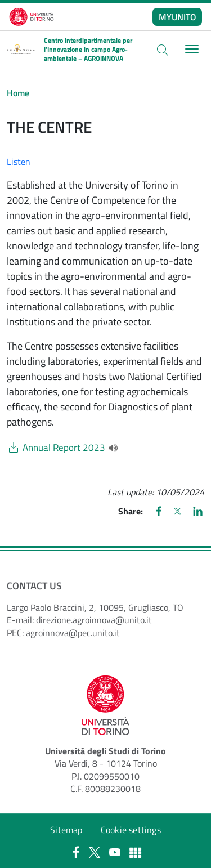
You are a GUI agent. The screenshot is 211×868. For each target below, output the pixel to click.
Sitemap (66, 830)
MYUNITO (178, 17)
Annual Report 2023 (64, 448)
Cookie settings (131, 830)
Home (18, 93)
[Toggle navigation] (190, 49)
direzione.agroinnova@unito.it (94, 620)
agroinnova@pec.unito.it (73, 633)
